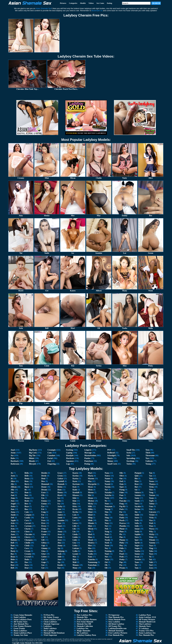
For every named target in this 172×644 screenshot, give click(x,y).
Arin (13, 523)
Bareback (15, 461)
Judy (60, 554)
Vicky (151, 518)
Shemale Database (116, 631)
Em (43, 498)
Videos (91, 3)
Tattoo (129, 464)
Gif (43, 537)
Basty (13, 551)
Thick (148, 453)
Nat (106, 490)
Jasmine (61, 520)
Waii (151, 523)
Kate (75, 487)
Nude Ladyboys (50, 628)
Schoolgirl (112, 456)
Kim (74, 501)
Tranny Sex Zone (21, 635)
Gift (43, 540)
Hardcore (70, 458)
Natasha (108, 492)
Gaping (69, 453)
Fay (43, 518)
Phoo (122, 532)
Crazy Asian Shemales (23, 615)
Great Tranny (19, 628)
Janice (60, 515)
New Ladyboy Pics (84, 615)
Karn (75, 481)
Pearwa (123, 523)
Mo (89, 532)
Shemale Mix (82, 617)
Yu (150, 557)
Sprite (137, 543)
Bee (12, 562)
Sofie (137, 526)
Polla (122, 548)
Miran (91, 529)
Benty (27, 479)
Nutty (107, 559)
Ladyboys (48, 626)
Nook (107, 543)
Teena (151, 481)
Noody (107, 540)
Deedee (44, 473)
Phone (122, 529)
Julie (59, 557)
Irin (59, 501)
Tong (151, 492)
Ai (12, 479)
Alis (12, 484)
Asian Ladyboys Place (23, 633)
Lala (74, 515)
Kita (74, 504)
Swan (137, 557)
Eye (43, 506)
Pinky (122, 543)
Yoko (151, 551)
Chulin (27, 543)
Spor (137, 540)
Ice (59, 498)
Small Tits (131, 450)
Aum (13, 534)
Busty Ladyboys (20, 631)
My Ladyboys (82, 633)
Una (151, 509)
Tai (136, 565)
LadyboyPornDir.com (117, 628)
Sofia (137, 523)
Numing (108, 551)
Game (44, 534)
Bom (27, 492)
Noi (106, 526)
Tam (136, 568)
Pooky (122, 559)
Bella (27, 473)
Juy (59, 562)
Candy (27, 518)
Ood (121, 481)
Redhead (111, 453)
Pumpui (138, 473)
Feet (49, 461)
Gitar (44, 554)
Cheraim (28, 534)
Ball (12, 543)
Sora (137, 537)
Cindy (27, 546)
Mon (90, 537)
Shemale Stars (145, 626)
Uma (151, 506)
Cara (27, 520)
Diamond (45, 484)
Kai (59, 568)
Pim (121, 537)
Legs (68, 464)
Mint (90, 526)
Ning (107, 518)
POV (109, 450)
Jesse (60, 534)
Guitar (60, 479)
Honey (60, 492)
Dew (43, 481)
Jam (59, 509)
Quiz (137, 476)
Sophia (137, 534)
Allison (14, 487)
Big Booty (33, 450)
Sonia (137, 532)
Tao (151, 476)
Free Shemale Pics (116, 635)
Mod (90, 534)
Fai (43, 509)
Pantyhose (89, 461)
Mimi (90, 512)
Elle (43, 495)
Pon (121, 551)
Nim (106, 512)
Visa (151, 520)
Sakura (138, 492)
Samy (137, 498)
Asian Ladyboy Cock (52, 620)
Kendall (76, 492)
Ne (106, 501)
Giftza (44, 543)
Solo (128, 456)
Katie (75, 490)
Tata (151, 479)
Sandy (137, 501)
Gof (43, 559)
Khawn (76, 495)
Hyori (60, 495)
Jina (59, 543)
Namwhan (92, 565)
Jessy (60, 540)
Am (12, 492)
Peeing (87, 464)
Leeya (75, 523)
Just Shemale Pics (21, 624)
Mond (90, 540)
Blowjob (33, 464)
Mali (74, 562)
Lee (74, 520)
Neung (107, 509)
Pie (121, 534)
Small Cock (112, 464)
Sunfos (137, 551)
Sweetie (138, 559)
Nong (107, 532)
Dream (44, 490)
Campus (28, 515)
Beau (13, 557)
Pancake (123, 501)
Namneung (92, 562)
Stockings (130, 461)
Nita (106, 520)
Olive (122, 476)
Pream (122, 568)
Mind (90, 515)
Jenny (60, 532)
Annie (13, 515)
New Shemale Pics (146, 635)
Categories (73, 3)
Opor (122, 487)
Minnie (91, 523)
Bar (12, 548)
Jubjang (61, 551)
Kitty (75, 506)
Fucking (70, 450)
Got (43, 568)
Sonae (137, 529)
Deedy (44, 476)
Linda (75, 534)
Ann (13, 509)
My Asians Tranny (51, 617)
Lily (74, 529)
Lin (74, 532)
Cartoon (28, 526)
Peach (122, 520)
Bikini (32, 458)
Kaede (60, 565)
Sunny (137, 554)
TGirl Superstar (50, 635)
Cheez (27, 532)
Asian (13, 453)
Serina (137, 509)
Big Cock (33, 453)
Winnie (152, 540)
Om (121, 479)
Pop (121, 562)
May (90, 481)
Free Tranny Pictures (23, 626)
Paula (122, 518)
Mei (89, 495)
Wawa (152, 529)
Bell (12, 568)
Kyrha (75, 512)
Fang (43, 512)
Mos (90, 548)
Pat (121, 512)
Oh (106, 565)
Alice (13, 481)
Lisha (75, 546)
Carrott (28, 523)
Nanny (107, 481)
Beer (13, 565)
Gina (43, 551)
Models (83, 3)
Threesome (150, 456)
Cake (27, 512)
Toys (147, 458)
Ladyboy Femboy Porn (86, 635)
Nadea (91, 551)
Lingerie (88, 450)
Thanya (152, 484)
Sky (136, 512)
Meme (90, 498)
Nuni (107, 554)
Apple (13, 520)
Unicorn (152, 512)
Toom (151, 498)
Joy (59, 548)
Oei (106, 562)
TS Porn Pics (49, 615)
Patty (122, 515)
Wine (151, 537)
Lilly (74, 526)
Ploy (121, 546)
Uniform (149, 461)
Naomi (107, 484)
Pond (122, 554)
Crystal (28, 557)
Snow (137, 518)
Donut (44, 487)
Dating (110, 3)
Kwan (75, 509)
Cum (50, 453)
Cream (27, 551)
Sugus (137, 548)
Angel (13, 504)
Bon (26, 495)
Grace (60, 473)
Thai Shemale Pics (116, 617)
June (59, 559)
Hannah (61, 484)
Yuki (151, 562)
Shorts (110, 458)
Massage (88, 453)
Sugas (137, 546)
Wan (151, 526)
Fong (43, 529)
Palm (122, 492)
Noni (107, 534)
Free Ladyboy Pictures (118, 633)
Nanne (107, 479)
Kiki (74, 498)
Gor (43, 565)
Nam (90, 557)
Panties (87, 458)
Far (43, 515)
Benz (27, 481)
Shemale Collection (85, 626)
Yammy (152, 543)
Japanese (70, 461)
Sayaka (138, 506)
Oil (106, 568)
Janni (60, 518)
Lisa (74, 543)
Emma (44, 501)
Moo (90, 546)
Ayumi (13, 537)
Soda (137, 520)
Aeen (13, 476)
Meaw (90, 487)
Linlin (75, 537)
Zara (151, 568)
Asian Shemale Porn (117, 620)
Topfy (151, 501)
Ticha (151, 487)
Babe (13, 458)
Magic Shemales (83, 631)
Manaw (76, 565)
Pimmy (122, 540)
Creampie (52, 450)
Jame (60, 512)
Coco (27, 548)
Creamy (28, 554)
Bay (12, 554)
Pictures (63, 3)
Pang (122, 504)
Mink (90, 520)
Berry (27, 484)
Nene (107, 504)
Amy (13, 501)
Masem (91, 479)
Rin (136, 479)
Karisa (75, 479)
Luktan (76, 548)
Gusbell (61, 481)
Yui (150, 559)
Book (27, 501)
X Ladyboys (144, 628)
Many (75, 568)
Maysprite (92, 484)
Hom (60, 490)
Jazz (59, 523)
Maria (90, 476)
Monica (91, 543)
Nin (106, 515)
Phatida (123, 526)
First (43, 523)
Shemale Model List (147, 622)
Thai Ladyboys (145, 624)
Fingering (51, 464)
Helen (60, 487)
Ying (151, 548)
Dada (27, 559)
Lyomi (75, 554)
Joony (60, 546)
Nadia (90, 554)
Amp (13, 498)
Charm (28, 529)
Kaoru (75, 473)
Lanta (75, 518)
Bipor (27, 487)
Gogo (44, 562)
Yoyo (151, 554)
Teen (147, 450)
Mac (74, 557)
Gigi (43, 546)
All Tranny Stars (21, 622)
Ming (90, 518)
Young (148, 464)
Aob (12, 518)
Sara (137, 504)
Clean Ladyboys (50, 622)
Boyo (27, 506)
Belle (27, 476)
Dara (27, 565)
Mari (90, 473)
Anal (13, 450)
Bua (26, 509)
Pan (121, 498)
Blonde (32, 461)
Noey (107, 523)
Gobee (44, 557)
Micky (91, 504)
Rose (137, 484)
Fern (43, 520)
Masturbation (90, 456)
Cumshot (51, 456)
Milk (90, 506)
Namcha (91, 559)
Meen (90, 490)
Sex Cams (100, 3)
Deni (43, 479)
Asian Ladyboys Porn (23, 620)
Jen (59, 529)
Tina (151, 490)
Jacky (60, 506)
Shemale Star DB (84, 624)
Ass (12, 456)
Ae (12, 473)
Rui (136, 487)
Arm (13, 529)
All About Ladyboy (116, 624)
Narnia (108, 487)
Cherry (28, 537)
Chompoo (29, 540)
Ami (13, 495)
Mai (74, 559)
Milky (90, 509)
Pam (121, 495)
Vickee (152, 515)
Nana (107, 473)
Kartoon (76, 484)
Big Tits (32, 456)
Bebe (13, 559)
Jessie (60, 537)
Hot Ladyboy (49, 631)
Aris (13, 526)
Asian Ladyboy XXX (147, 617)
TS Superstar (114, 615)
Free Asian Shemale (85, 622)
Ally (12, 490)
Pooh (122, 557)
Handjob (70, 456)
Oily (121, 473)
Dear (27, 568)
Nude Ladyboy (20, 617)
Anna (13, 512)
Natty (107, 498)
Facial (50, 458)
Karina (76, 476)
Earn (43, 492)
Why (151, 532)
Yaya (151, 546)
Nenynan (108, 506)
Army (13, 532)
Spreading (131, 458)
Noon (107, 546)
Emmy (44, 504)
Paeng (122, 490)
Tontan (152, 495)
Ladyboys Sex (83, 628)
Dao (26, 562)
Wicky (152, 534)
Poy (121, 565)
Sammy (138, 495)
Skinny (110, 461)
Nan (90, 568)
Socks (129, 453)
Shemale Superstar (51, 624)
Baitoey (14, 540)
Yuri (151, 565)
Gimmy (44, 548)
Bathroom (15, 464)
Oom (122, 484)
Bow (26, 504)
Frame (44, 532)
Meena (91, 492)
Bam (13, 546)
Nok (106, 529)
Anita (13, 506)
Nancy (107, 476)
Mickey (91, 501)
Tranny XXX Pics (146, 631)
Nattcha (108, 495)
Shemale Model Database (54, 633)
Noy (106, 548)
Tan (151, 473)
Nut (106, 557)
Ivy (59, 504)
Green (60, 476)
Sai (136, 490)
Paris (122, 509)
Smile (137, 515)
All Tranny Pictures (147, 620)
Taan (137, 562)
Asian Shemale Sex (27, 643)
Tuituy (152, 504)
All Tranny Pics (115, 626)
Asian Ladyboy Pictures (87, 620)
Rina (137, 481)
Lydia (75, 551)
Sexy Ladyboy (114, 622)
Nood (107, 537)
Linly (75, 540)
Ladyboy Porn (145, 615)
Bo (26, 490)
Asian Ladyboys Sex (147, 633)
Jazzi (60, 526)
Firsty (44, 526)
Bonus (27, 498)
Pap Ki (122, 506)
